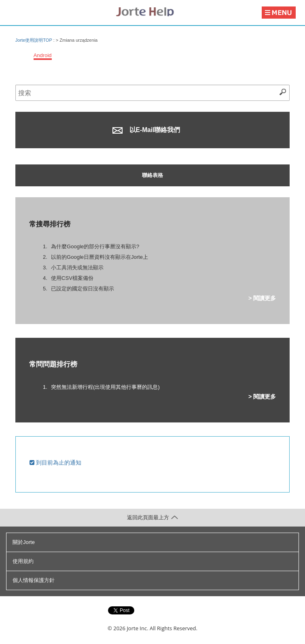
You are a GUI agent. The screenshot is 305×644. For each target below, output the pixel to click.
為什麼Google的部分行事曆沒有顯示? (95, 246)
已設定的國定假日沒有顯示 (83, 289)
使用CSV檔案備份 (72, 278)
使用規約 (23, 561)
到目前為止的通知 (55, 463)
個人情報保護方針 (34, 580)
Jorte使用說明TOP (34, 40)
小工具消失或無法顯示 (77, 268)
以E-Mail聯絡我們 (146, 130)
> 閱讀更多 (262, 298)
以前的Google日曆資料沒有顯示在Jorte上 (100, 257)
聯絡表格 (152, 175)
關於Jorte (24, 542)
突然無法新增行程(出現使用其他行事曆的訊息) (105, 387)
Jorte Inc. (137, 628)
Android (43, 55)
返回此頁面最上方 (152, 517)
